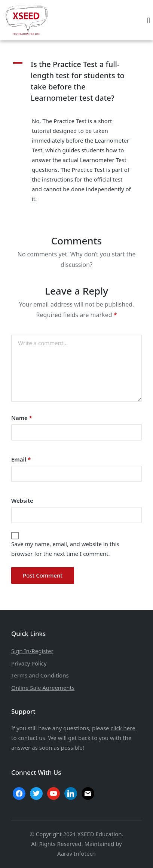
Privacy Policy (29, 663)
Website (22, 500)
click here (123, 728)
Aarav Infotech (76, 853)
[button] (149, 20)
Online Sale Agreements (43, 688)
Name (22, 418)
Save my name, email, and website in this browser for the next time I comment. (65, 549)
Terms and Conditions (40, 675)
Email (21, 459)
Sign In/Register (32, 651)
